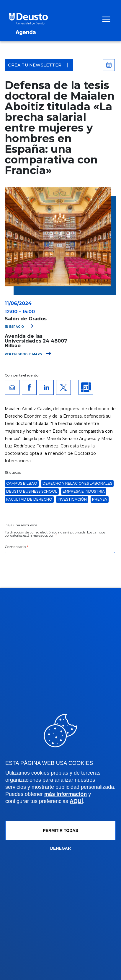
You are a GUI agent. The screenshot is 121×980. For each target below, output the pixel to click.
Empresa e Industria (84, 491)
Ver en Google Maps (28, 354)
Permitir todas (60, 830)
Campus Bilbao (22, 483)
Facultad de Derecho (29, 499)
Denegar (60, 848)
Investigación (72, 499)
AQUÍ (76, 801)
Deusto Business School (32, 491)
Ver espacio (18, 327)
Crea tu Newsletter (39, 65)
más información (66, 794)
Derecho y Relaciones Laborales (77, 483)
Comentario (16, 547)
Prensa (100, 499)
